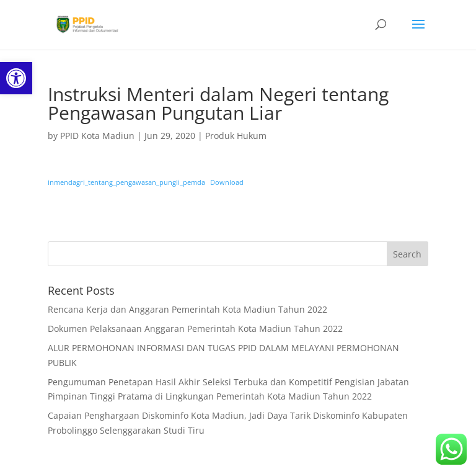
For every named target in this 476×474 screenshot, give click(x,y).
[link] (16, 78)
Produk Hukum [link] (236, 136)
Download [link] (227, 182)
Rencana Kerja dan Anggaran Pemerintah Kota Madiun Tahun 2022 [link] (187, 309)
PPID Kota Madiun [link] (97, 136)
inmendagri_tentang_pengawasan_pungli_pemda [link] (126, 182)
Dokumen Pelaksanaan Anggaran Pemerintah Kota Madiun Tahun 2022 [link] (195, 329)
